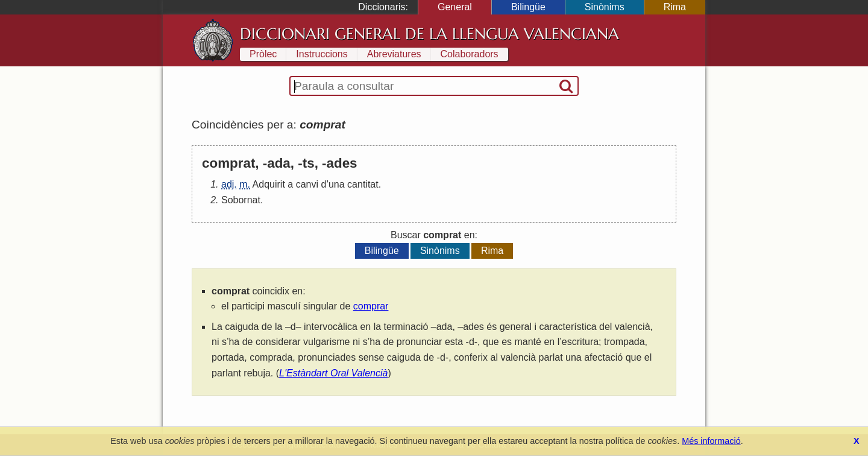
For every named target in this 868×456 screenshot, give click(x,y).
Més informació (711, 441)
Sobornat (241, 200)
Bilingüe (528, 7)
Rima (675, 7)
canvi (307, 184)
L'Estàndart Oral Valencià (333, 373)
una (337, 184)
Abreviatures (394, 54)
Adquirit (269, 184)
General (455, 7)
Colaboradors (470, 54)
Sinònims (605, 7)
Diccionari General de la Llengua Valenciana (429, 34)
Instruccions (322, 54)
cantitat (363, 184)
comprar (371, 306)
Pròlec (263, 54)
